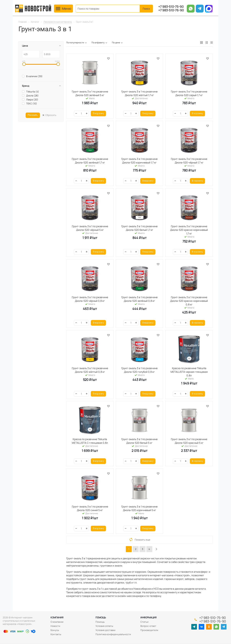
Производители (149, 630)
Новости (55, 626)
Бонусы (55, 630)
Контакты (56, 634)
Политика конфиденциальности (113, 634)
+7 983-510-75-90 (171, 7)
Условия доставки (105, 630)
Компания (57, 617)
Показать (33, 115)
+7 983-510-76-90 (171, 10)
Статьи (144, 622)
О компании (57, 622)
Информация (148, 617)
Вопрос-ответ (148, 626)
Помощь (101, 617)
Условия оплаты (104, 626)
